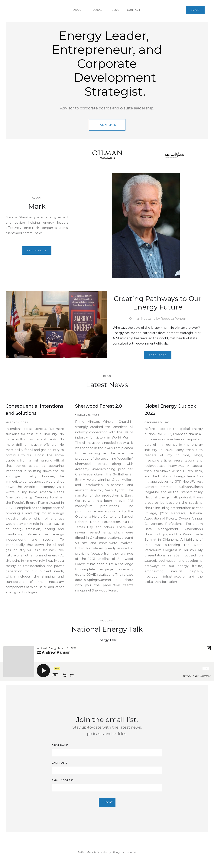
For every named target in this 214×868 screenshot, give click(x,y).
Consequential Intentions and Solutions (34, 410)
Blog (116, 10)
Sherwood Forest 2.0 (99, 406)
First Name (60, 745)
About (78, 10)
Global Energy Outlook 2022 (170, 410)
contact (134, 10)
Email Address (63, 780)
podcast (97, 10)
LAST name (60, 763)
